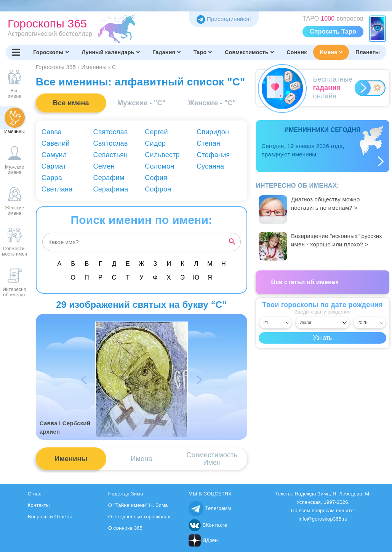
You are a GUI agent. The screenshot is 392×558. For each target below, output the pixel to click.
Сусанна (210, 166)
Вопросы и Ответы (50, 517)
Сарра (52, 178)
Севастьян (111, 155)
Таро (203, 52)
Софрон (158, 189)
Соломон (159, 166)
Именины (71, 459)
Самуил (54, 155)
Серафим (109, 178)
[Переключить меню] (16, 52)
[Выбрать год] (370, 323)
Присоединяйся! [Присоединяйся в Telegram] (224, 19)
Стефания (213, 155)
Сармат (54, 166)
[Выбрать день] (275, 323)
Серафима (111, 189)
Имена (331, 52)
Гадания (166, 52)
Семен (104, 166)
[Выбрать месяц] (322, 323)
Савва (52, 132)
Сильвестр (162, 155)
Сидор (155, 143)
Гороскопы (51, 52)
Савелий (56, 143)
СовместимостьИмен (212, 459)
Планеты (368, 52)
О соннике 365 (125, 528)
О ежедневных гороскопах (139, 517)
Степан (208, 143)
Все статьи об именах (305, 282)
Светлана (57, 189)
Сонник (297, 52)
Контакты (39, 505)
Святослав (111, 132)
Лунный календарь (110, 52)
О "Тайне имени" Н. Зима (138, 505)
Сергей (156, 132)
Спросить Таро (333, 31)
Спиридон (213, 132)
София (156, 178)
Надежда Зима (126, 494)
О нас (35, 494)
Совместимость (249, 52)
